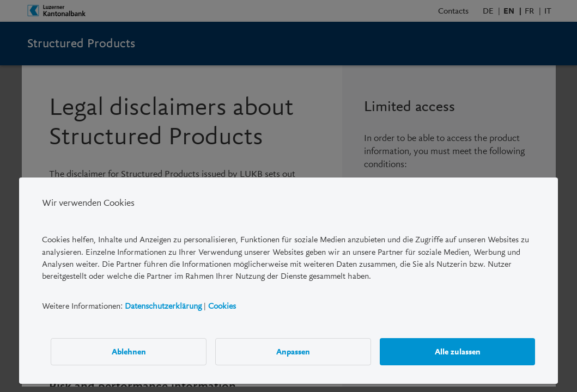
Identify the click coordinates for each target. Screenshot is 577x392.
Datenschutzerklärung (163, 306)
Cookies (222, 306)
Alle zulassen (458, 352)
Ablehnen (129, 352)
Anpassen (293, 352)
